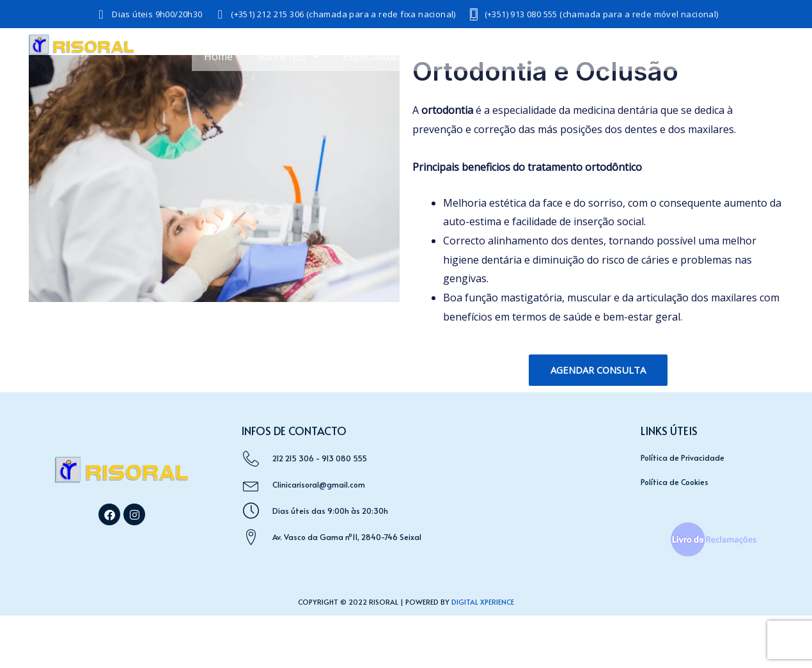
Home (218, 56)
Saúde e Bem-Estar (665, 56)
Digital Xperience (483, 602)
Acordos (761, 56)
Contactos (756, 86)
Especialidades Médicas (404, 56)
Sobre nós (288, 56)
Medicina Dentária (540, 56)
